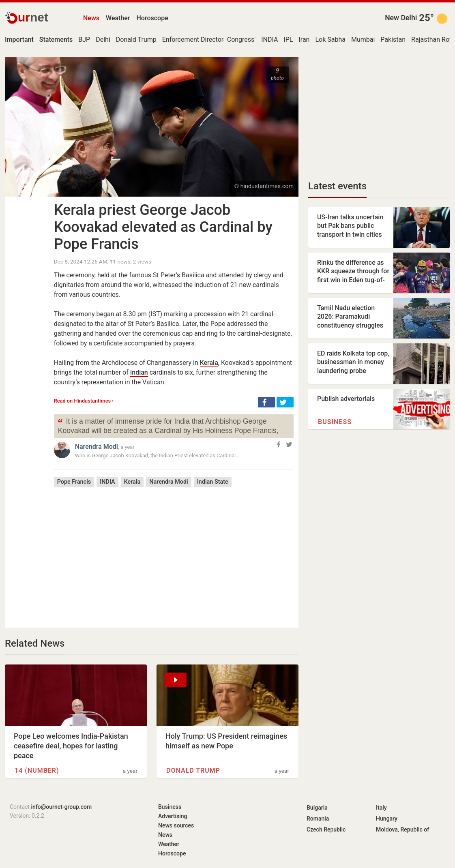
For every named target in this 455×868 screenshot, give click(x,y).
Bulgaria (317, 808)
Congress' (241, 40)
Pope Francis (74, 482)
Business (335, 422)
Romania (318, 819)
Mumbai (363, 40)
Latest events (337, 186)
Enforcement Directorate (197, 40)
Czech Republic (326, 829)
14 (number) (37, 770)
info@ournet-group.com (61, 807)
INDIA (269, 40)
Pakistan (393, 40)
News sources (176, 825)
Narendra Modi (97, 447)
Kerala (209, 363)
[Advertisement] (174, 551)
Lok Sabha (330, 40)
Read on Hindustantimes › (84, 401)
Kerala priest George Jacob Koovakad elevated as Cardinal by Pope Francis (163, 227)
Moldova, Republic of (402, 829)
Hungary (387, 819)
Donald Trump (136, 40)
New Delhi (401, 18)
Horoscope (152, 18)
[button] (266, 402)
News (91, 18)
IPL (288, 40)
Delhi (103, 40)
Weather (118, 18)
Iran (304, 40)
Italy (381, 808)
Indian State (213, 482)
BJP (84, 40)
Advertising (173, 816)
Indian (139, 372)
